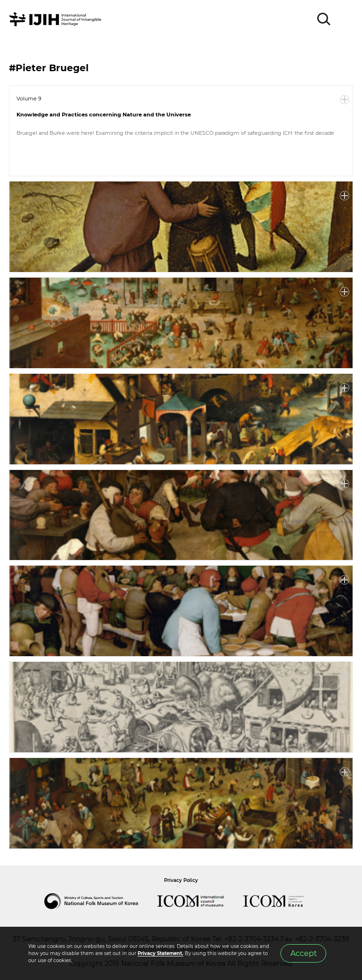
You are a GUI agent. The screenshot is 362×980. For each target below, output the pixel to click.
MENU (346, 19)
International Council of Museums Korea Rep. (283, 901)
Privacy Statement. (160, 953)
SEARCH (324, 19)
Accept (304, 953)
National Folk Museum (101, 901)
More (345, 100)
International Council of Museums (200, 901)
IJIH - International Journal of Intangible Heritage (57, 19)
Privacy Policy (181, 880)
